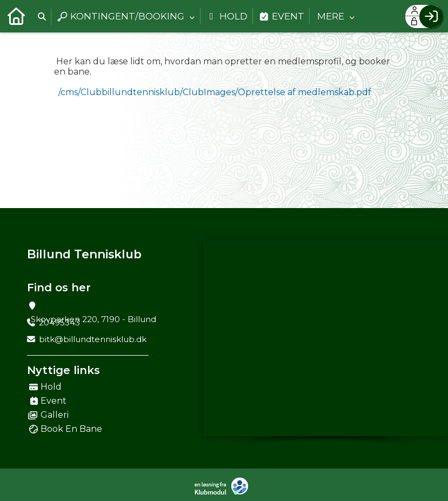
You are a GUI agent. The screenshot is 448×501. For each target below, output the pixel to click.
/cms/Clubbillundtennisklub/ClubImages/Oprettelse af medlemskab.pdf (215, 92)
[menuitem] (16, 16)
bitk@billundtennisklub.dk (93, 339)
